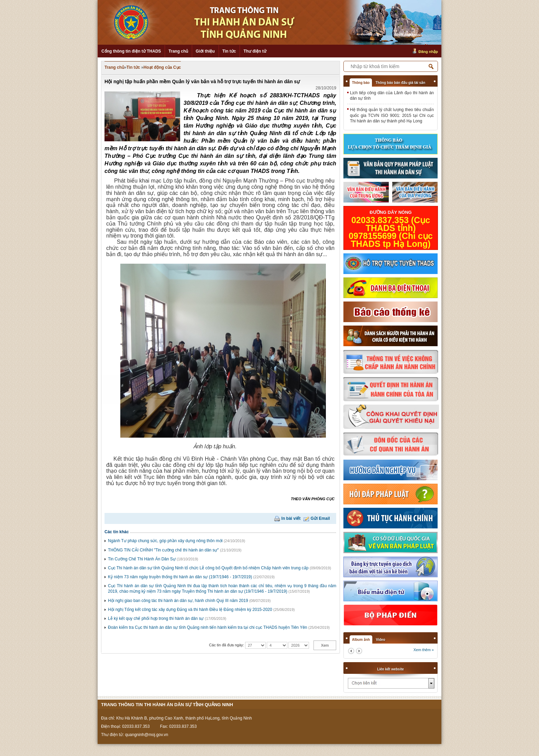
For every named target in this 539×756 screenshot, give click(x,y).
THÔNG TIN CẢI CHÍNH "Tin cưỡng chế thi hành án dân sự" (163, 550)
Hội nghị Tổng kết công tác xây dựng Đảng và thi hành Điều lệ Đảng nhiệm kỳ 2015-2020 (190, 610)
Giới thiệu (205, 51)
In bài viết (291, 518)
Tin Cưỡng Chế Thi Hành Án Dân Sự (142, 559)
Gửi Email (320, 518)
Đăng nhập (428, 52)
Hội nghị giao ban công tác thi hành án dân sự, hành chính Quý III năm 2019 (178, 601)
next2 (359, 651)
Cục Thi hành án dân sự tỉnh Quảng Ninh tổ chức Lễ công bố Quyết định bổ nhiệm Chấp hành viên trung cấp (208, 568)
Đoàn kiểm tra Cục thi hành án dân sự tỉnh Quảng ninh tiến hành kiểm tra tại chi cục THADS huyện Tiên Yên (208, 627)
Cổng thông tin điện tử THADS (131, 51)
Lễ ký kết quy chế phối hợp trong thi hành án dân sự (156, 618)
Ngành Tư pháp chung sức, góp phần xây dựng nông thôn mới (165, 541)
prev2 (351, 651)
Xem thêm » (424, 650)
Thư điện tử (255, 51)
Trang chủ (178, 51)
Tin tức (229, 51)
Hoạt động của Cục (162, 67)
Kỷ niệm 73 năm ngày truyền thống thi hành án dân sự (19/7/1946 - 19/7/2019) (180, 577)
